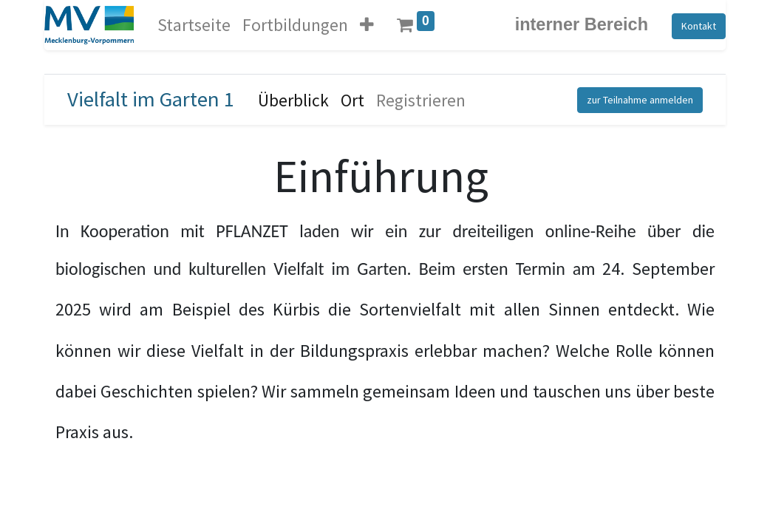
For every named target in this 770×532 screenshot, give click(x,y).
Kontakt (699, 26)
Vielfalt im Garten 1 (151, 99)
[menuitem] (194, 25)
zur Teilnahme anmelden (640, 100)
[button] (367, 25)
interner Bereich (582, 24)
